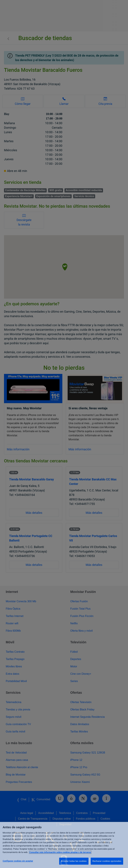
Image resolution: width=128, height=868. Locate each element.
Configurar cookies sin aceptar (18, 861)
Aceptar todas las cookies (74, 861)
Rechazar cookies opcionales (107, 861)
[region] (64, 845)
